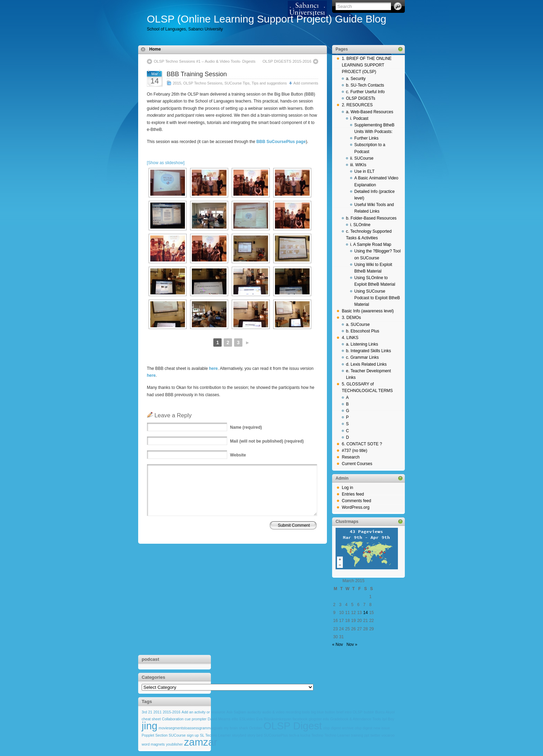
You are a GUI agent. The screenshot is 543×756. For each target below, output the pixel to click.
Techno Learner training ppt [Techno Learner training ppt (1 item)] (347, 735)
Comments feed (357, 501)
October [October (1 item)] (256, 728)
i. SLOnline (360, 225)
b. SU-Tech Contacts (365, 85)
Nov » (352, 644)
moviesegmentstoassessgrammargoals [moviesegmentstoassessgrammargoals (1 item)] (191, 728)
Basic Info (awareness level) (368, 311)
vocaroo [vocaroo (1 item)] (388, 735)
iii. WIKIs (358, 165)
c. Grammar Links (362, 357)
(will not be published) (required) (267, 441)
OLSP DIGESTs (360, 98)
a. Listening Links (362, 344)
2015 (177, 83)
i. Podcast (359, 118)
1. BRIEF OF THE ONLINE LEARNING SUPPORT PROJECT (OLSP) (367, 65)
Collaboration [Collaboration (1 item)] (173, 719)
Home (155, 49)
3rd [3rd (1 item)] (144, 712)
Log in (348, 488)
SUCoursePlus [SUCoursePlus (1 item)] (276, 735)
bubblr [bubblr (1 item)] (369, 712)
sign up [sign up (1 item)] (193, 735)
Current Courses (357, 464)
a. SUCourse (358, 324)
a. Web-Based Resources (370, 112)
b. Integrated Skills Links (368, 351)
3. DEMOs (351, 318)
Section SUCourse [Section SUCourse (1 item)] (171, 735)
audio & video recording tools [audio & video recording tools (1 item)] (286, 712)
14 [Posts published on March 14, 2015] (366, 613)
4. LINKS (350, 338)
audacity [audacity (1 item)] (254, 712)
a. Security (356, 79)
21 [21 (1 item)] (150, 712)
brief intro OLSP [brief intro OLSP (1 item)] (349, 712)
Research (351, 457)
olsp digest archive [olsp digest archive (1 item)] (338, 728)
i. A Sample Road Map (371, 244)
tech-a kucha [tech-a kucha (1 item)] (300, 735)
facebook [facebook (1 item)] (300, 719)
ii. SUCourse (362, 158)
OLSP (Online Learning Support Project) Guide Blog (267, 19)
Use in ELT (364, 171)
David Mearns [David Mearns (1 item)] (219, 719)
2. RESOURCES (357, 105)
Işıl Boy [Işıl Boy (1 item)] (388, 719)
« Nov (337, 644)
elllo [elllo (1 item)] (235, 719)
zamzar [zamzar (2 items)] (201, 742)
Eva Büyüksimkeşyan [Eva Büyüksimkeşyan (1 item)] (274, 719)
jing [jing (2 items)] (150, 726)
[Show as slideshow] (166, 163)
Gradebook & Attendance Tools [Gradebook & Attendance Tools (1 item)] (355, 719)
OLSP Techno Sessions (203, 83)
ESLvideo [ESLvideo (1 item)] (247, 719)
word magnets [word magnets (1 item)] (153, 744)
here (213, 368)
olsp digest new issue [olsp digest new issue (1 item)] (372, 728)
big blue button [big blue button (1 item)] (323, 712)
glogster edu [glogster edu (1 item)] (319, 719)
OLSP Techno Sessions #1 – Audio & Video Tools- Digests (205, 61)
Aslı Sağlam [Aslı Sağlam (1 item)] (236, 712)
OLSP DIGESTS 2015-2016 (287, 61)
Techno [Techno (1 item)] (317, 735)
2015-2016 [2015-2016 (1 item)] (172, 712)
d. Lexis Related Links (366, 364)
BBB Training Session (197, 74)
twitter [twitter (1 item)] (375, 735)
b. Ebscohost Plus (363, 331)
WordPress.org (356, 507)
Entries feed (353, 494)
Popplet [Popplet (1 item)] (148, 735)
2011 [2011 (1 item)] (158, 712)
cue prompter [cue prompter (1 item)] (196, 719)
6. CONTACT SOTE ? (362, 444)
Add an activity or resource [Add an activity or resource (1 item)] (203, 712)
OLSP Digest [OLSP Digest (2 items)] (293, 726)
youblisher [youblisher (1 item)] (174, 744)
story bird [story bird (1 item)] (255, 735)
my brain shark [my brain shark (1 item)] (236, 728)
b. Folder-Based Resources (371, 218)
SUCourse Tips (237, 83)
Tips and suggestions (269, 83)
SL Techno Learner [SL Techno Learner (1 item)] (215, 735)
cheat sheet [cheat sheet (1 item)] (151, 719)
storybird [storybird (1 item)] (239, 735)
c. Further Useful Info (365, 92)
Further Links (366, 138)
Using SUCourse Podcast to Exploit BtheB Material (377, 298)
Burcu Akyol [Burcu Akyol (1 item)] (385, 712)
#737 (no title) (354, 451)
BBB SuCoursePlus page (281, 142)
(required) (246, 427)
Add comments (306, 83)
